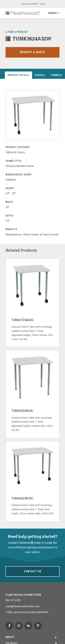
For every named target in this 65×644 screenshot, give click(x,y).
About (10, 637)
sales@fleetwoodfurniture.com (23, 606)
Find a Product (18, 32)
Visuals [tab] (40, 75)
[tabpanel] (32, 163)
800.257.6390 (13, 600)
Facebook (9, 626)
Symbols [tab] (56, 75)
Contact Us (32, 571)
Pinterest (38, 626)
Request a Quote (32, 52)
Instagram (19, 626)
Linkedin (28, 626)
